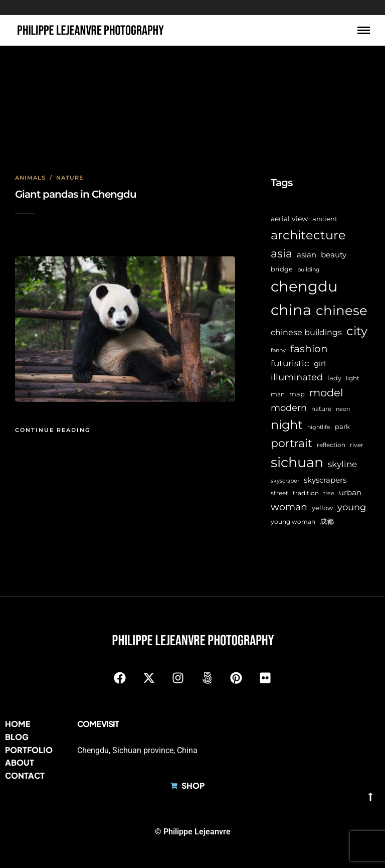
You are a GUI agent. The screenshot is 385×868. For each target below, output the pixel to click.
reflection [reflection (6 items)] (331, 445)
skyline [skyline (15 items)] (342, 464)
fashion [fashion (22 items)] (309, 349)
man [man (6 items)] (278, 394)
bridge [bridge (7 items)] (282, 269)
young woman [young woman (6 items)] (293, 522)
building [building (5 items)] (309, 270)
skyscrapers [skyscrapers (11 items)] (325, 480)
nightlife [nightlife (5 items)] (319, 427)
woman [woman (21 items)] (289, 507)
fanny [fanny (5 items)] (278, 350)
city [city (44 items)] (357, 331)
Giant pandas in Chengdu (76, 194)
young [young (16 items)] (352, 507)
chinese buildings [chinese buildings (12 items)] (306, 332)
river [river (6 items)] (357, 445)
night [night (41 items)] (287, 425)
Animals (30, 178)
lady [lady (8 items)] (334, 378)
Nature (70, 178)
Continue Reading (53, 430)
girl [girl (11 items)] (320, 364)
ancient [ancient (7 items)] (325, 219)
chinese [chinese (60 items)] (342, 311)
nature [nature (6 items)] (321, 409)
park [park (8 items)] (342, 426)
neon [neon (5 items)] (343, 409)
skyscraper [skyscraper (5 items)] (285, 481)
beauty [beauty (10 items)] (334, 255)
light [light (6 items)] (353, 378)
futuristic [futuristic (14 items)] (290, 363)
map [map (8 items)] (297, 394)
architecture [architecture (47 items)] (308, 235)
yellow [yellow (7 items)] (322, 508)
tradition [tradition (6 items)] (306, 493)
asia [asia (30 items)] (281, 253)
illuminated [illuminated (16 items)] (297, 377)
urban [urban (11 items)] (350, 492)
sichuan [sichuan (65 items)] (297, 462)
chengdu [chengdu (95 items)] (304, 286)
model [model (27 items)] (326, 393)
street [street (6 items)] (279, 493)
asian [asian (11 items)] (307, 255)
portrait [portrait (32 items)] (292, 443)
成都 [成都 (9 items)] (327, 521)
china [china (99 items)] (291, 310)
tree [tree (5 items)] (329, 493)
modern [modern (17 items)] (289, 408)
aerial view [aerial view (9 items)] (289, 219)
